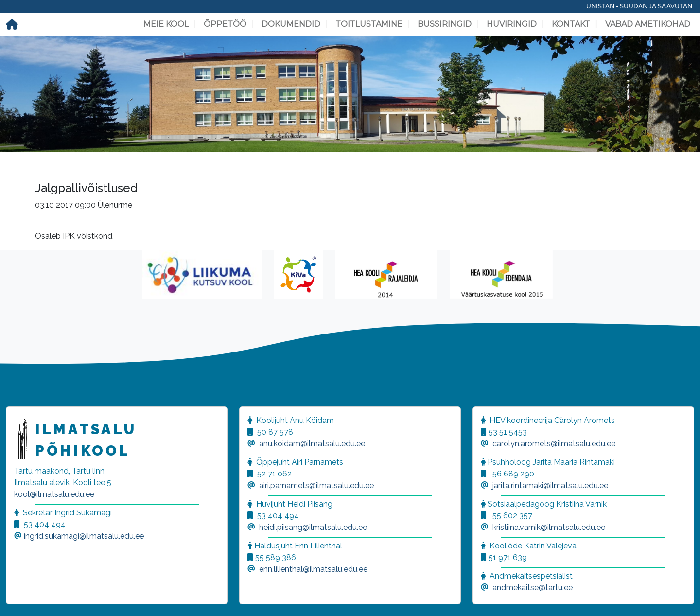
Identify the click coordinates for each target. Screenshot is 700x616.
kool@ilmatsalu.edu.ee (54, 494)
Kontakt (571, 24)
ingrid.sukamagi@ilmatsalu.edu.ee (84, 536)
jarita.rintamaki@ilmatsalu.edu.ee (550, 485)
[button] (19, 597)
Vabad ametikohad (648, 24)
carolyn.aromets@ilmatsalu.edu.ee (554, 444)
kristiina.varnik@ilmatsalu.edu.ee (549, 527)
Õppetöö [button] (225, 24)
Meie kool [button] (166, 24)
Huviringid (512, 24)
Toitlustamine (369, 24)
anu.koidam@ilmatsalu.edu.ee (312, 444)
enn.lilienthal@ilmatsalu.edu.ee (313, 569)
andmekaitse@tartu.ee (533, 588)
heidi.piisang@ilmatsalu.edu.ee (313, 527)
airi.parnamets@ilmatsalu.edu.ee (316, 485)
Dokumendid (291, 24)
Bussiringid (445, 24)
